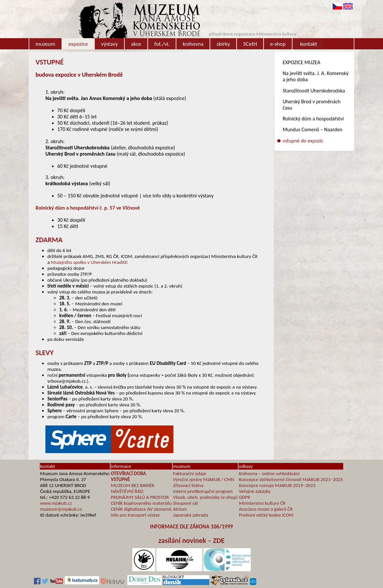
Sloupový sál (185, 503)
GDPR (245, 497)
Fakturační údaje (190, 473)
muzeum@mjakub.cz (61, 509)
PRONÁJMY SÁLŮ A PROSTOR (140, 497)
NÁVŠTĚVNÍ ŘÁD (127, 491)
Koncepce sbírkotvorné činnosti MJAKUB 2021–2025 (291, 479)
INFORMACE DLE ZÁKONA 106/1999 (191, 527)
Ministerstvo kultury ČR (262, 503)
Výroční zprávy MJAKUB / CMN (204, 479)
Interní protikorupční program (203, 491)
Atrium (180, 509)
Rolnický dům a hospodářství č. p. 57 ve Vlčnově (88, 208)
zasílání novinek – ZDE (192, 540)
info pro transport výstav (135, 515)
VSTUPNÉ (120, 479)
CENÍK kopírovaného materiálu (141, 503)
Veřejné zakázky (255, 491)
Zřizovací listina (188, 485)
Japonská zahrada (191, 515)
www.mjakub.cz (56, 503)
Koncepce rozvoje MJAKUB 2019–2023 (277, 485)
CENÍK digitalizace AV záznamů (141, 509)
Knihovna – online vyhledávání (269, 473)
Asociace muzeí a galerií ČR (266, 509)
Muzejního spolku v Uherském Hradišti (89, 262)
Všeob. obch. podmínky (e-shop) (205, 497)
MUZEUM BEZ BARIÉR (133, 485)
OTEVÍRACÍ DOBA (128, 473)
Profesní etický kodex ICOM (266, 515)
